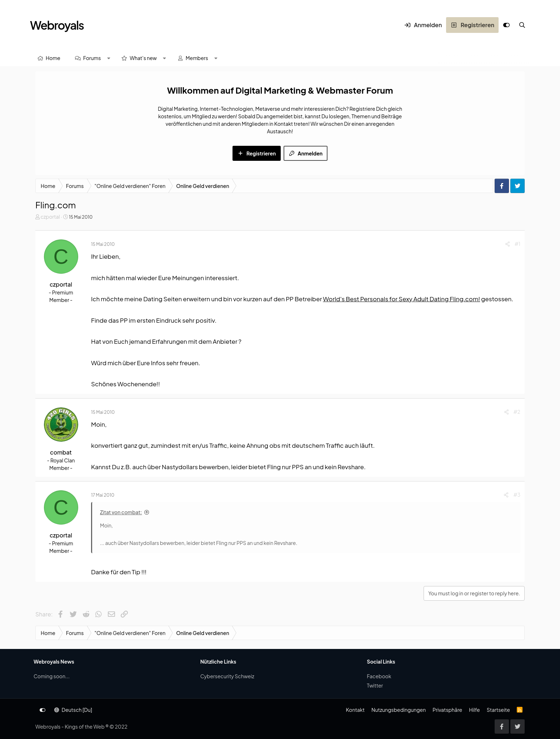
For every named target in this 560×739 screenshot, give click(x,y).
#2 (517, 412)
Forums (92, 58)
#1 (517, 244)
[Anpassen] (506, 25)
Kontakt (355, 710)
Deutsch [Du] (73, 710)
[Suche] (522, 25)
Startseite (498, 710)
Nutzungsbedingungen (399, 710)
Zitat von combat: (121, 512)
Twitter (375, 685)
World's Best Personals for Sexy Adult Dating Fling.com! (401, 299)
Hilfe (474, 710)
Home (53, 58)
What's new (143, 58)
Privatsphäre (447, 710)
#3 (517, 495)
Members (197, 58)
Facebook (379, 676)
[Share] (507, 244)
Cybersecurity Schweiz (227, 676)
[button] (109, 58)
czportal (50, 217)
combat (61, 452)
